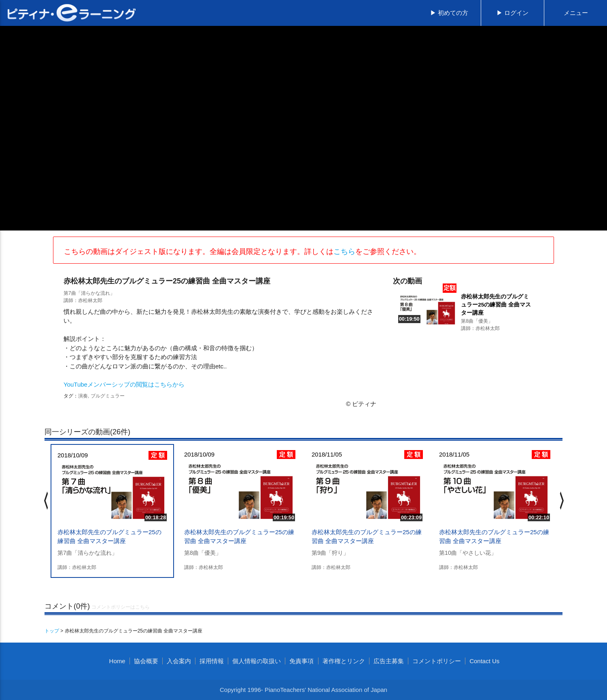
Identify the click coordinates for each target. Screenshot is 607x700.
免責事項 (301, 661)
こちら (344, 252)
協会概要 (146, 661)
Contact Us (484, 661)
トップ (52, 631)
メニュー (576, 13)
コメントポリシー (437, 661)
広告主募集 (389, 661)
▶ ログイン (513, 13)
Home (117, 661)
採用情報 (212, 661)
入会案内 (179, 661)
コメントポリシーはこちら (121, 607)
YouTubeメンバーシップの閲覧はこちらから (124, 384)
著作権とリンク (344, 661)
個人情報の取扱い (257, 661)
